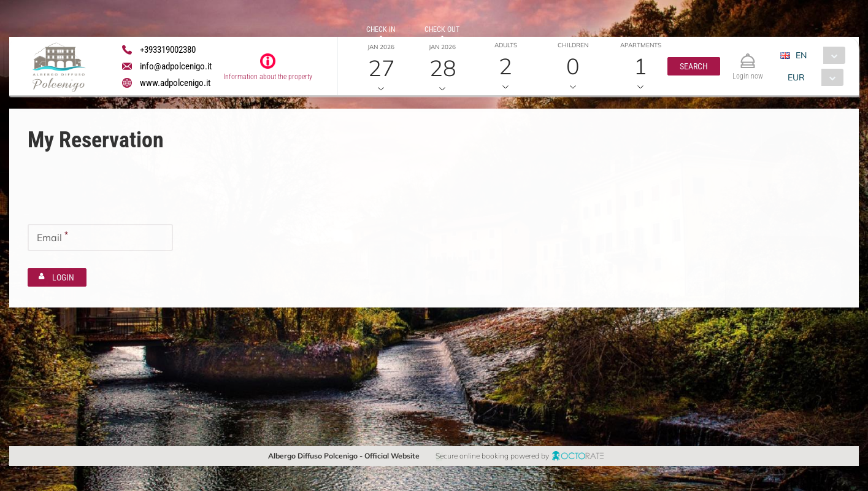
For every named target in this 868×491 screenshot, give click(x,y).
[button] (693, 66)
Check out (442, 29)
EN (801, 55)
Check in (381, 29)
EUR (796, 77)
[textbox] (100, 193)
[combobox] (817, 55)
